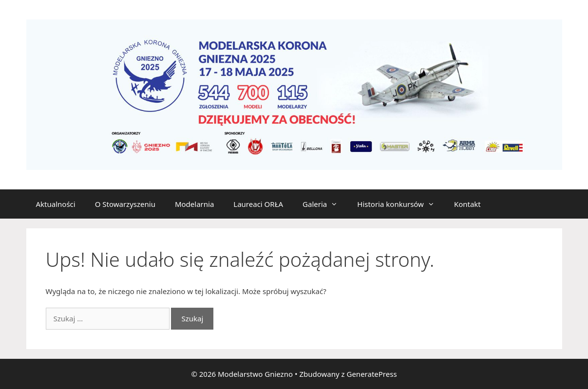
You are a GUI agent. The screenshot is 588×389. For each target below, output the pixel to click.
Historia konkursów (401, 204)
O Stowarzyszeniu (125, 204)
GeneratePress (371, 374)
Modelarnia (194, 204)
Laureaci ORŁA (258, 204)
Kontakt (467, 204)
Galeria (325, 204)
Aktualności (56, 204)
